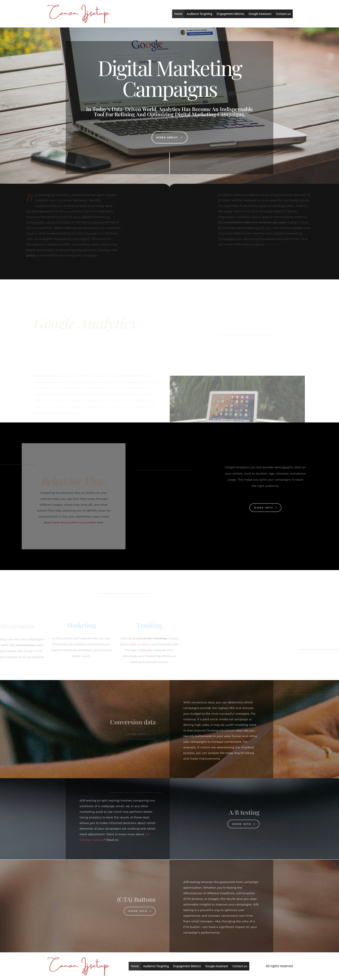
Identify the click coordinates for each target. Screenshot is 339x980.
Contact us (283, 14)
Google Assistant (260, 14)
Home (178, 14)
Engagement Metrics (230, 14)
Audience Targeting (199, 14)
